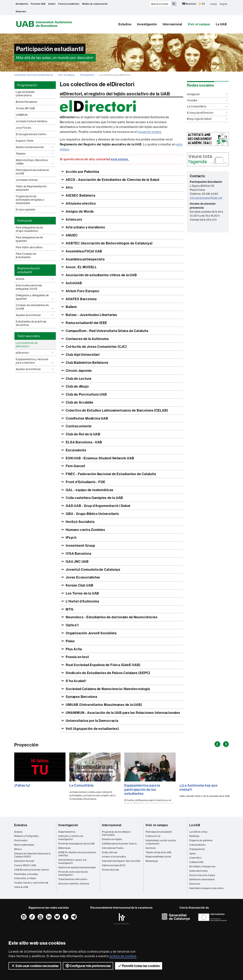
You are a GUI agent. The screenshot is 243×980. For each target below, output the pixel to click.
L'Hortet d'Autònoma (82, 601)
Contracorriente (78, 426)
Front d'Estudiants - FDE (85, 482)
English (224, 4)
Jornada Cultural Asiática (32, 121)
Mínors (18, 849)
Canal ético (195, 858)
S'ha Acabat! (76, 681)
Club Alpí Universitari (82, 355)
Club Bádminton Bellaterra (87, 363)
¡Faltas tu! (22, 785)
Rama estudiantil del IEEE (86, 323)
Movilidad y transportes (202, 866)
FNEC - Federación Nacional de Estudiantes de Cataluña (110, 474)
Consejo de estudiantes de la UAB (35, 307)
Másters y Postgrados (26, 836)
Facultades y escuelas (26, 874)
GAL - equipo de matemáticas (89, 490)
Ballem (71, 307)
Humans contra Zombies (85, 530)
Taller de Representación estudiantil (31, 188)
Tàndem (35, 154)
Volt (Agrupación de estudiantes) (92, 729)
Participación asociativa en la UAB (32, 172)
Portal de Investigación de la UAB (76, 844)
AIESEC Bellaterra (80, 195)
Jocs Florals (24, 128)
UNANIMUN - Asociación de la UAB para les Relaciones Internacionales (122, 713)
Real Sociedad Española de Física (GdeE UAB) (103, 665)
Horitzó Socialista (80, 522)
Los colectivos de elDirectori (27, 345)
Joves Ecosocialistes (82, 577)
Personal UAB (38, 4)
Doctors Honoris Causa (202, 875)
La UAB (221, 24)
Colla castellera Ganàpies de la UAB (94, 498)
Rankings (194, 836)
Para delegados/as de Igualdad (29, 239)
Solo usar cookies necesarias (35, 966)
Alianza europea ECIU (114, 865)
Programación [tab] (27, 85)
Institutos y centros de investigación (71, 838)
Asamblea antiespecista (85, 259)
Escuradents (76, 450)
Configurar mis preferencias (88, 966)
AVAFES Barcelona (81, 299)
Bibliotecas (64, 848)
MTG (69, 609)
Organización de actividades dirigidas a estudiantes (30, 200)
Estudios (125, 24)
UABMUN (22, 115)
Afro (69, 187)
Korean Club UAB (79, 585)
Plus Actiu (74, 649)
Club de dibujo (77, 386)
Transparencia (197, 849)
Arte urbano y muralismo (85, 227)
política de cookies (123, 956)
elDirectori (35, 353)
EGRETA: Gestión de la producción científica (77, 854)
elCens (35, 279)
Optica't (72, 625)
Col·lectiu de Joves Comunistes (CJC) (96, 347)
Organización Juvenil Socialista (91, 633)
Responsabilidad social (158, 857)
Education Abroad (24, 861)
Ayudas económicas (35, 315)
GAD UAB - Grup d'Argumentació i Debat (98, 506)
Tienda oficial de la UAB (158, 852)
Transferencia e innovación (73, 879)
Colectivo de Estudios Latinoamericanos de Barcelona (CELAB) (116, 410)
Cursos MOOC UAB (25, 865)
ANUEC (71, 235)
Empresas (21, 11)
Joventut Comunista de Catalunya (93, 569)
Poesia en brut (77, 657)
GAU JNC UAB (77, 561)
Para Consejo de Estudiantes (26, 255)
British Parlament (26, 102)
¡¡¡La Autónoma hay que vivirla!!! (198, 787)
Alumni (52, 4)
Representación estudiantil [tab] (29, 270)
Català (214, 4)
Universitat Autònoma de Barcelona (34, 75)
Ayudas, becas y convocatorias (31, 883)
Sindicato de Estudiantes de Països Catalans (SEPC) (108, 673)
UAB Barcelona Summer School (32, 870)
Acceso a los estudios (114, 857)
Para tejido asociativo (29, 247)
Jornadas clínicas (27, 180)
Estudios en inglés (112, 839)
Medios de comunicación (95, 4)
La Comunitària (207, 106)
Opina (193, 854)
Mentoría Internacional (35, 147)
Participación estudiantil (159, 832)
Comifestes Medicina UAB (86, 418)
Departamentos (67, 832)
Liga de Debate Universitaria (25, 94)
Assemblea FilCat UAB (84, 251)
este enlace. (120, 159)
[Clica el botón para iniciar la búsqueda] (174, 4)
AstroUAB (73, 283)
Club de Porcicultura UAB (86, 394)
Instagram (207, 94)
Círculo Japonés (78, 371)
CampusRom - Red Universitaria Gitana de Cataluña (107, 331)
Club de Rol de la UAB (83, 434)
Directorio (189, 4)
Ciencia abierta (197, 845)
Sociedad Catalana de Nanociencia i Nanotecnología (107, 689)
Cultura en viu (153, 836)
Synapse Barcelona (81, 697)
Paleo (70, 641)
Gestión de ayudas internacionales (77, 867)
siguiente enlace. (150, 132)
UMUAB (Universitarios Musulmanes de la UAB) (103, 705)
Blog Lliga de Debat (207, 119)
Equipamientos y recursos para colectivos (35, 361)
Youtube (207, 100)
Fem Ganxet (75, 466)
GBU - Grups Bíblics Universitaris (92, 514)
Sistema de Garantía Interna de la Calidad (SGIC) (32, 855)
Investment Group (80, 545)
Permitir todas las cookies (139, 966)
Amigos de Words (79, 211)
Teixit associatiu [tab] (29, 336)
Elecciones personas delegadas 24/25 (29, 287)
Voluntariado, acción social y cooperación (161, 842)
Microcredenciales (24, 845)
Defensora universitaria (202, 879)
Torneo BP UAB (25, 108)
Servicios (151, 848)
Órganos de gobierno (201, 840)
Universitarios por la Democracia (92, 721)
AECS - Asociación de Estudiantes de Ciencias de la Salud (112, 180)
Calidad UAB (196, 862)
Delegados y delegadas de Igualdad (35, 297)
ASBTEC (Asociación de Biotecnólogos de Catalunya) (109, 243)
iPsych (71, 537)
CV (202, 4)
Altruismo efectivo (80, 203)
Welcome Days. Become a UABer (35, 162)
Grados (18, 832)
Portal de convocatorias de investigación (73, 873)
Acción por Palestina (82, 172)
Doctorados (21, 840)
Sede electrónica (198, 871)
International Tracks (113, 848)
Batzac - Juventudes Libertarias (91, 315)
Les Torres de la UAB (82, 593)
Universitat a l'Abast (25, 878)
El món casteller (26, 210)
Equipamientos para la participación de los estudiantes (142, 789)
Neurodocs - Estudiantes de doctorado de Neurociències (111, 617)
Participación (87, 75)
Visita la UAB (21, 887)
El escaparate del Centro (31, 134)
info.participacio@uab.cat (206, 198)
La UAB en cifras (198, 832)
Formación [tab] (25, 221)
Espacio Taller (25, 141)
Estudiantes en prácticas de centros (31, 323)
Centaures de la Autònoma (87, 339)
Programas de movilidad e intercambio (116, 833)
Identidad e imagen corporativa (206, 888)
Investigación (147, 24)
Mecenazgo (152, 861)
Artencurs (73, 219)
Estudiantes (22, 4)
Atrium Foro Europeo (82, 291)
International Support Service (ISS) (121, 861)
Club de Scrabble (79, 402)
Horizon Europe (110, 870)
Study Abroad (110, 852)
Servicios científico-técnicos (74, 884)
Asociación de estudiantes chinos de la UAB (101, 275)
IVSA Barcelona (78, 553)
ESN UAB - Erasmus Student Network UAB (99, 458)
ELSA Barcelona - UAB (84, 442)
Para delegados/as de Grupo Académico (29, 229)
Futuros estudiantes (69, 4)
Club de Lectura (78, 379)
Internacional (172, 24)
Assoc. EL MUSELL (81, 267)
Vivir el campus (199, 24)
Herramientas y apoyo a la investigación (72, 861)
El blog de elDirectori (207, 113)
